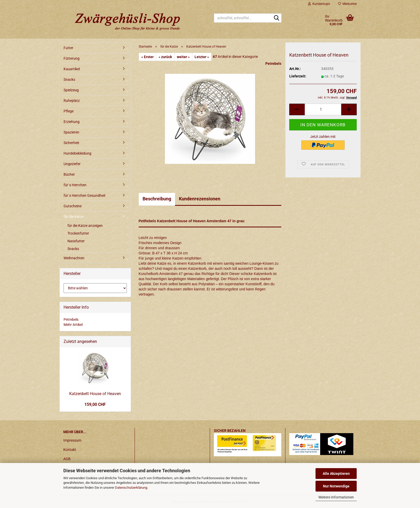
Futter (68, 48)
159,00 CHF (95, 404)
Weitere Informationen (336, 497)
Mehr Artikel (73, 325)
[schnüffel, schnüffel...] (277, 18)
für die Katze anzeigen (85, 226)
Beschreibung (157, 199)
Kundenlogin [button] (319, 4)
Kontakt (70, 450)
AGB (67, 459)
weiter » (183, 57)
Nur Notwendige (336, 486)
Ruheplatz (72, 101)
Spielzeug (71, 90)
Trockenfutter (78, 233)
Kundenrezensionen (200, 199)
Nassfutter (76, 241)
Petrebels (273, 64)
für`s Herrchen (75, 185)
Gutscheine (73, 206)
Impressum (72, 440)
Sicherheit (71, 143)
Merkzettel (347, 4)
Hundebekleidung (77, 153)
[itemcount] (323, 109)
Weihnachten (74, 258)
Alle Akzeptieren (336, 474)
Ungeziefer (72, 164)
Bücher (69, 174)
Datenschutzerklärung (131, 488)
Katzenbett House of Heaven (95, 394)
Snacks (69, 79)
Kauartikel (72, 69)
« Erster (147, 57)
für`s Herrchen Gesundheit (85, 195)
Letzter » (202, 57)
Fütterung (72, 58)
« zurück (165, 57)
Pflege (69, 111)
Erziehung (72, 122)
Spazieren (71, 132)
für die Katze (74, 217)
